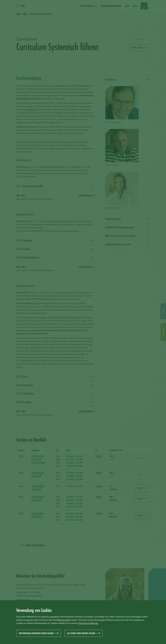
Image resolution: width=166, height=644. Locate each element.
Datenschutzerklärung (88, 623)
